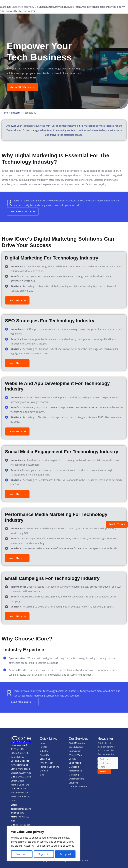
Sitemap (44, 771)
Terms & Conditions (49, 767)
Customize (22, 854)
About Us (44, 755)
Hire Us (43, 747)
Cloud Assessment (78, 787)
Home (5, 113)
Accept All (65, 854)
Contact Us (45, 759)
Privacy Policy (46, 763)
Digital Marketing (77, 743)
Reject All (44, 854)
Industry (16, 113)
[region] (43, 844)
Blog (42, 775)
